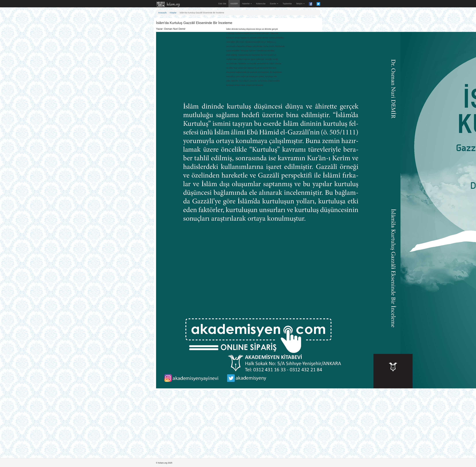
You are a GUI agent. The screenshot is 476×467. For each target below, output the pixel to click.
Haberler (247, 4)
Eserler (274, 4)
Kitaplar (173, 13)
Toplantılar (287, 4)
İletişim (300, 4)
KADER (234, 4)
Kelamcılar (261, 4)
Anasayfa (162, 13)
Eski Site (222, 4)
